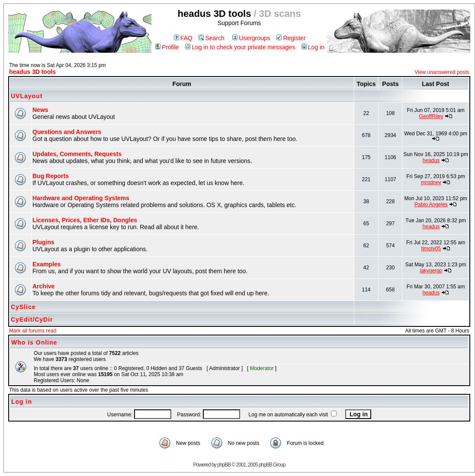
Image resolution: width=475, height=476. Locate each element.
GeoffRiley (431, 116)
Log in (313, 47)
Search (211, 38)
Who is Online (34, 342)
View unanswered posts (442, 72)
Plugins (43, 242)
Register (291, 38)
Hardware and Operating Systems (81, 198)
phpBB (224, 465)
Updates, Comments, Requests (77, 154)
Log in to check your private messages (240, 47)
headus (431, 160)
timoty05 (431, 249)
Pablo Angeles (431, 204)
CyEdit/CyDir (32, 319)
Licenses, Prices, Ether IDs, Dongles (85, 220)
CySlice (23, 307)
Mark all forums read (33, 331)
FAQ (183, 38)
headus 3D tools (32, 72)
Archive (43, 286)
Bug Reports (51, 176)
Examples (47, 264)
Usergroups (251, 38)
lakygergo (431, 271)
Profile (167, 47)
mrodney (431, 182)
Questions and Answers (67, 132)
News (40, 110)
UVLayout (27, 96)
